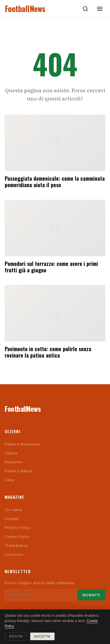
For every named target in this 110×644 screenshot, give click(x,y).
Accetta (42, 636)
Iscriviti (91, 595)
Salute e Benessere (22, 444)
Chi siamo (13, 510)
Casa (9, 480)
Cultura (11, 453)
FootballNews (25, 9)
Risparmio (14, 462)
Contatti (12, 519)
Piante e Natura (19, 471)
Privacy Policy (17, 528)
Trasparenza (16, 545)
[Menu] (100, 9)
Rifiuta (16, 636)
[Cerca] (85, 9)
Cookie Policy (17, 537)
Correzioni (14, 555)
